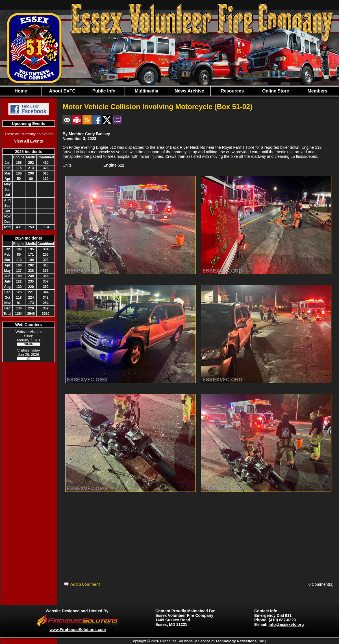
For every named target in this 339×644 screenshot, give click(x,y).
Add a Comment (85, 584)
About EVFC (62, 91)
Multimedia (147, 91)
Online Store (275, 91)
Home (21, 91)
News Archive (189, 91)
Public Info (104, 91)
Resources (232, 91)
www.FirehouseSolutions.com (78, 630)
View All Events (29, 141)
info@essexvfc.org (286, 624)
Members (317, 91)
